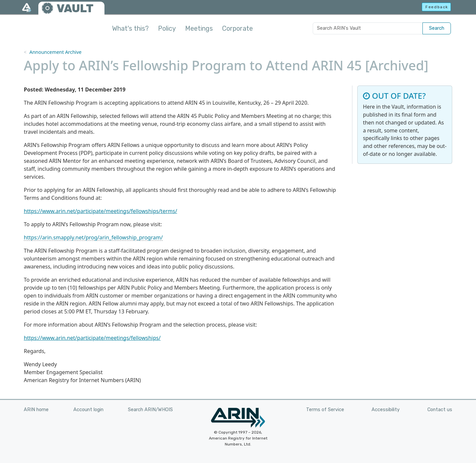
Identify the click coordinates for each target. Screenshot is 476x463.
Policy (167, 28)
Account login (88, 410)
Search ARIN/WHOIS (150, 410)
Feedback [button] (437, 7)
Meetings (199, 28)
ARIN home (36, 410)
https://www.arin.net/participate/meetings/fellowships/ (92, 338)
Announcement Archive (56, 52)
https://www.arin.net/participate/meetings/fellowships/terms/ (100, 211)
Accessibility (386, 410)
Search (437, 28)
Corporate (238, 28)
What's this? (130, 28)
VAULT (75, 8)
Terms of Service (325, 410)
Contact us (440, 410)
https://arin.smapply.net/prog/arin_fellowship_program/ (93, 237)
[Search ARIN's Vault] (368, 28)
